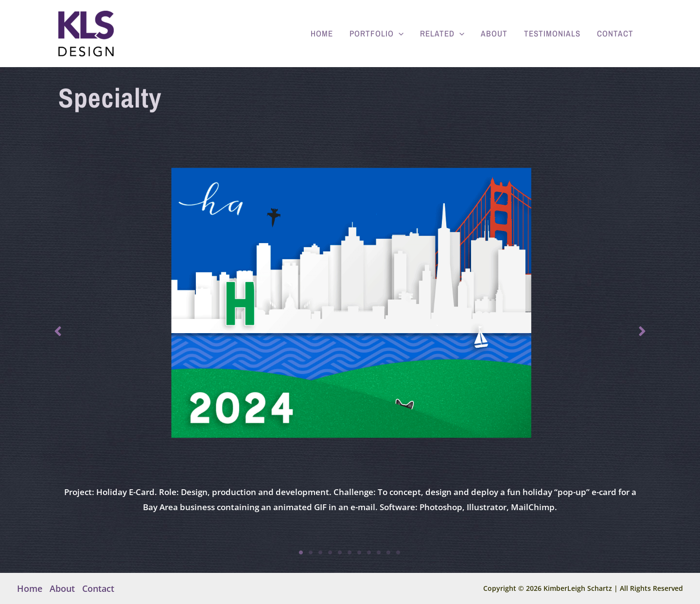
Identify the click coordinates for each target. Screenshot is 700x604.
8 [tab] (369, 552)
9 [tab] (379, 552)
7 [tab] (360, 552)
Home (322, 33)
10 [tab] (389, 552)
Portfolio (376, 34)
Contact (615, 33)
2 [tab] (311, 552)
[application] (399, 34)
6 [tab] (350, 552)
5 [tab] (340, 552)
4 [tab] (331, 552)
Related (442, 34)
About (494, 33)
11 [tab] (399, 552)
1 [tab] (301, 552)
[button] (58, 331)
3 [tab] (321, 552)
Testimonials (552, 33)
